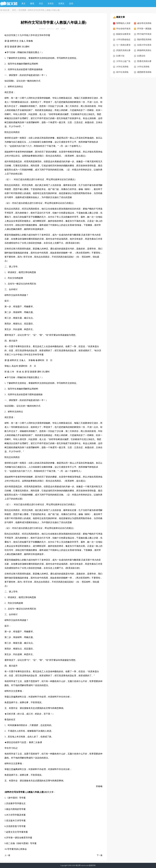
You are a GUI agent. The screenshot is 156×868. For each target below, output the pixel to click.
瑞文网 (78, 865)
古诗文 (51, 4)
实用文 (61, 4)
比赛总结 (141, 56)
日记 (41, 4)
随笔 (32, 4)
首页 (14, 10)
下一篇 (100, 855)
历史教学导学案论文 (16, 803)
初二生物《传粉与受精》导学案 (21, 843)
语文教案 (22, 10)
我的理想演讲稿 (144, 40)
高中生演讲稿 (122, 72)
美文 (24, 4)
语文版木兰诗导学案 (16, 821)
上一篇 (7, 855)
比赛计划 (120, 56)
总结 (71, 4)
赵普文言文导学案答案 (17, 832)
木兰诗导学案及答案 (16, 815)
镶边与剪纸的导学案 (16, 809)
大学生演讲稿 (122, 67)
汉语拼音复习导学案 (16, 826)
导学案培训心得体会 (17, 849)
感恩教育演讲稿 (144, 72)
